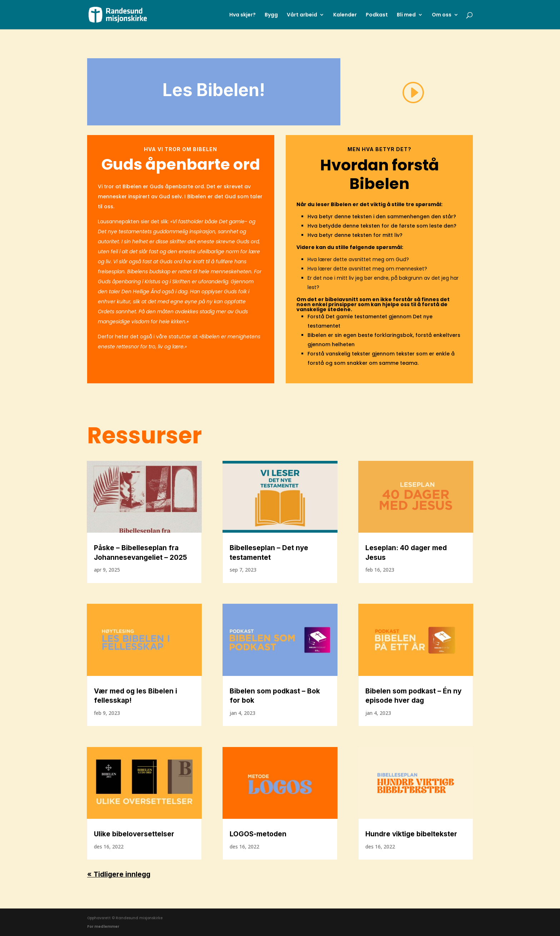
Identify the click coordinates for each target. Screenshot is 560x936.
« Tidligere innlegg (119, 874)
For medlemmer (103, 927)
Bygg (271, 15)
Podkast (377, 15)
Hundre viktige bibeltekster (411, 834)
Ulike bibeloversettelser (134, 834)
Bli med (406, 15)
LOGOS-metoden (258, 834)
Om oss (442, 15)
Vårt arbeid (302, 15)
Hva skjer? (242, 15)
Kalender (345, 15)
